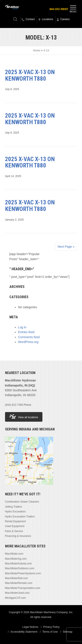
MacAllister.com (14, 554)
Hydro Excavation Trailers (20, 517)
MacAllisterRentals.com (19, 583)
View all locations (24, 417)
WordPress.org (28, 342)
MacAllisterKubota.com (18, 564)
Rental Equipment (15, 521)
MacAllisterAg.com (16, 559)
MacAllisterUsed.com (17, 593)
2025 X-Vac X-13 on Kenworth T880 (30, 75)
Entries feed (26, 332)
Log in (22, 327)
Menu (73, 8)
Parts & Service (14, 531)
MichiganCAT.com (16, 598)
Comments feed (29, 337)
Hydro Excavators (15, 512)
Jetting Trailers (14, 507)
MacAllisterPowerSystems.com (23, 573)
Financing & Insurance (18, 536)
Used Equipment (15, 526)
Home (37, 50)
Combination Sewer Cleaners (22, 502)
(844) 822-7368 (14, 405)
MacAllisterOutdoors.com (20, 568)
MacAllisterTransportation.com (23, 588)
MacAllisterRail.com (17, 578)
